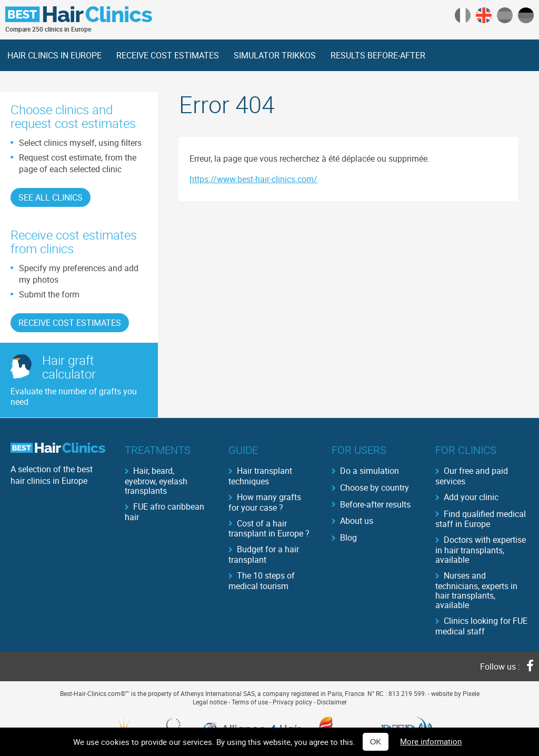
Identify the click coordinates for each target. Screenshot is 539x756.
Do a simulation (370, 471)
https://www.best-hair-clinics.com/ (253, 179)
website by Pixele (455, 693)
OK (376, 742)
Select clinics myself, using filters (80, 143)
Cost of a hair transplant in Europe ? (269, 528)
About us (357, 521)
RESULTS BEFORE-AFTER (378, 55)
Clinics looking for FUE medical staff (481, 625)
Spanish (505, 15)
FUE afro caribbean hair (164, 511)
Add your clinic (471, 497)
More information (431, 741)
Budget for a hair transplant (264, 554)
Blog (348, 538)
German (526, 15)
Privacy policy (292, 702)
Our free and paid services (472, 475)
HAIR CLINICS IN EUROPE (54, 55)
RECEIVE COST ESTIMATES (168, 55)
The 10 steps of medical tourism (262, 580)
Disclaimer (332, 702)
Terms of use (250, 702)
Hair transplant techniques (260, 475)
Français (463, 15)
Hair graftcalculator (69, 367)
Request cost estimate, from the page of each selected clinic (78, 163)
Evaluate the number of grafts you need (74, 396)
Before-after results (375, 504)
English (484, 15)
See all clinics (51, 197)
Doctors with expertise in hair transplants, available (481, 549)
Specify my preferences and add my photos (79, 274)
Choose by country (375, 488)
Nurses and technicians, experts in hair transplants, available (476, 590)
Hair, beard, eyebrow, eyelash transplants (156, 480)
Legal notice (210, 702)
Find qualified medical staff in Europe (481, 519)
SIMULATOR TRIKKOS (275, 55)
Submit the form (49, 294)
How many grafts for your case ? (265, 502)
